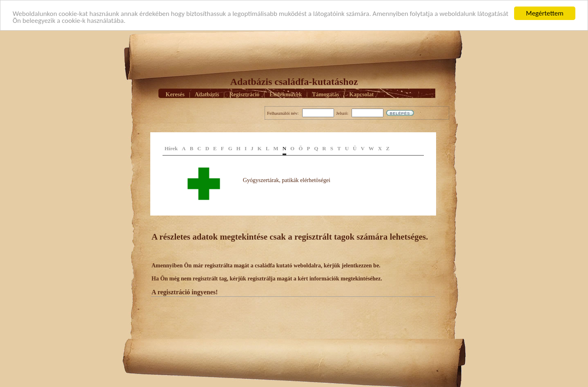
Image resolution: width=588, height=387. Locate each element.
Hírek (171, 148)
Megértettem (545, 13)
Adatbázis (207, 94)
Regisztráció (244, 94)
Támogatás (325, 94)
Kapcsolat (361, 94)
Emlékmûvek (286, 94)
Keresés (175, 94)
